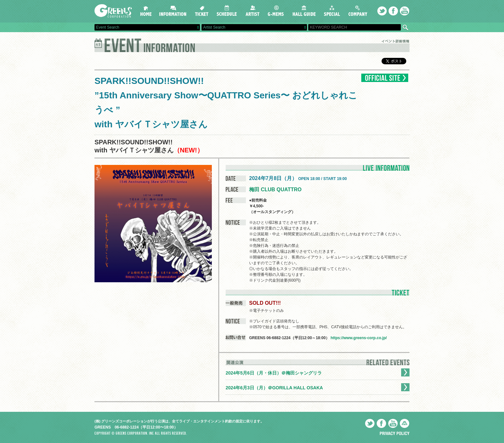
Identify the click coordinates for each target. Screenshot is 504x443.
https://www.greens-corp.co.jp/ (359, 338)
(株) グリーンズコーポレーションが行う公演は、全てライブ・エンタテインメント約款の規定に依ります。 (179, 421)
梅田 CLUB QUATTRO (275, 190)
